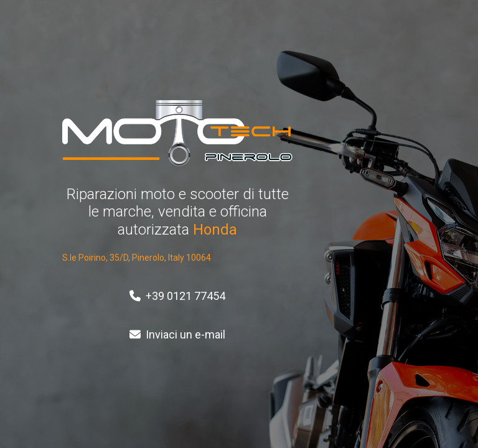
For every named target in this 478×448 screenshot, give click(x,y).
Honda (215, 230)
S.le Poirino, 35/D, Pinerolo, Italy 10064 (137, 258)
